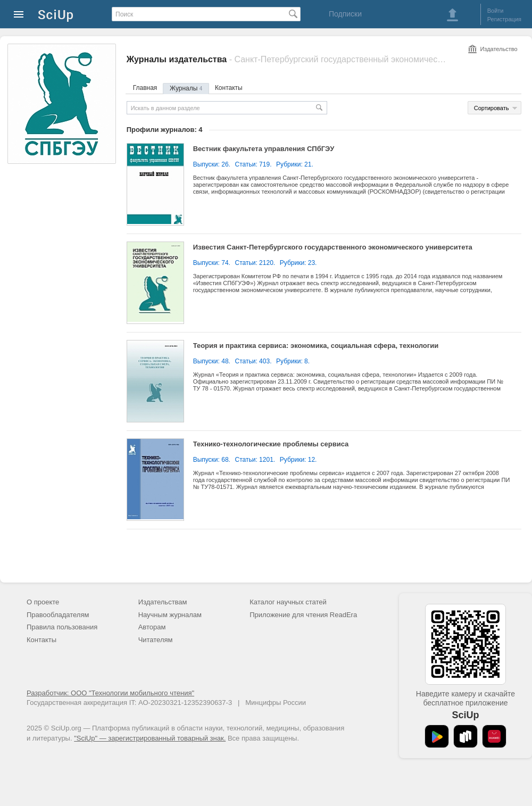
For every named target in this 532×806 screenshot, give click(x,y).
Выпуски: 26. (212, 164)
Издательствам (163, 602)
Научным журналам (170, 615)
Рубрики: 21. (295, 164)
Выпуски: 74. (212, 263)
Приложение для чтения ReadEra (303, 615)
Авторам (152, 627)
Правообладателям (58, 615)
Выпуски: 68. (212, 460)
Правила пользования (62, 627)
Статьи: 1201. (255, 460)
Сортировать (492, 108)
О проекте (43, 602)
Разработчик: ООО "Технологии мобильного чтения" (110, 693)
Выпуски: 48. (212, 361)
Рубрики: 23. (298, 263)
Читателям (156, 640)
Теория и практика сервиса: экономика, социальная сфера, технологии (316, 346)
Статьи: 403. (253, 361)
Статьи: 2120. (255, 263)
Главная (145, 88)
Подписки (345, 14)
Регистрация (504, 19)
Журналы (186, 88)
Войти (496, 11)
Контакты (229, 88)
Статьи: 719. (253, 164)
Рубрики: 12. (298, 460)
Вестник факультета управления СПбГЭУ (264, 149)
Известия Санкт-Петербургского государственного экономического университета (333, 247)
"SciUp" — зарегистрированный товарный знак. (150, 738)
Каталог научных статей (288, 602)
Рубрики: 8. (293, 361)
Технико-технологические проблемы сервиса (271, 444)
